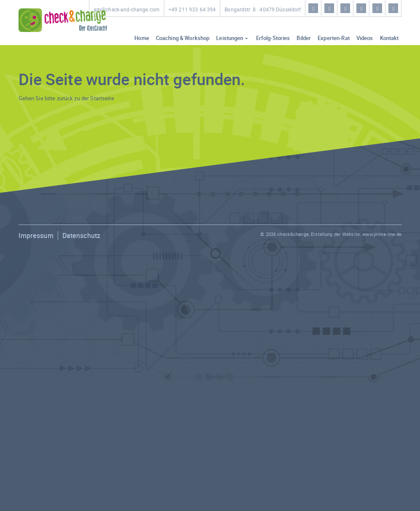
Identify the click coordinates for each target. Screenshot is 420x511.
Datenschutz (81, 235)
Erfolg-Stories (273, 38)
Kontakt (389, 38)
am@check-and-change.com (127, 9)
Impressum (36, 235)
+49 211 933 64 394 (192, 9)
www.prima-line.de (382, 234)
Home (142, 38)
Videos (365, 38)
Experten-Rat (334, 38)
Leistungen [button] (230, 38)
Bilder (304, 38)
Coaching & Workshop (183, 38)
